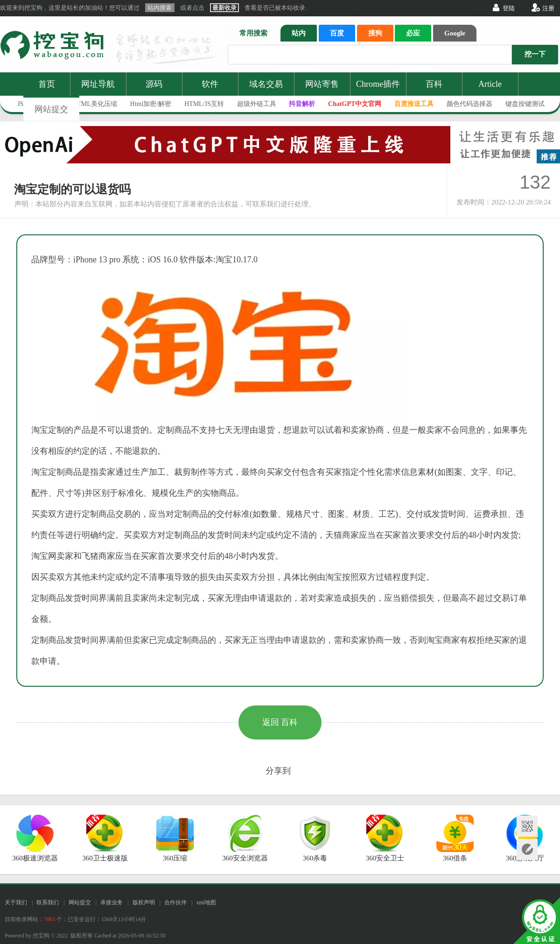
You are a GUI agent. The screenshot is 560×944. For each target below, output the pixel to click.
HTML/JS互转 (204, 104)
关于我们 (16, 902)
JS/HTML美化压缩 (91, 104)
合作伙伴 (175, 902)
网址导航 (98, 84)
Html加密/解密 (151, 104)
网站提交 (51, 109)
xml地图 (206, 902)
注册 (548, 8)
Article (490, 84)
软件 (210, 84)
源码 (154, 84)
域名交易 (266, 84)
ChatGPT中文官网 (355, 104)
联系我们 (48, 902)
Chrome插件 (378, 84)
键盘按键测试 (525, 104)
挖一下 (535, 54)
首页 (47, 84)
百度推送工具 (414, 104)
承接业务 (112, 902)
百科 (434, 84)
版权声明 (144, 902)
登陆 (509, 8)
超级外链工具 (257, 104)
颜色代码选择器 (469, 104)
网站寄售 (322, 84)
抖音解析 (302, 104)
